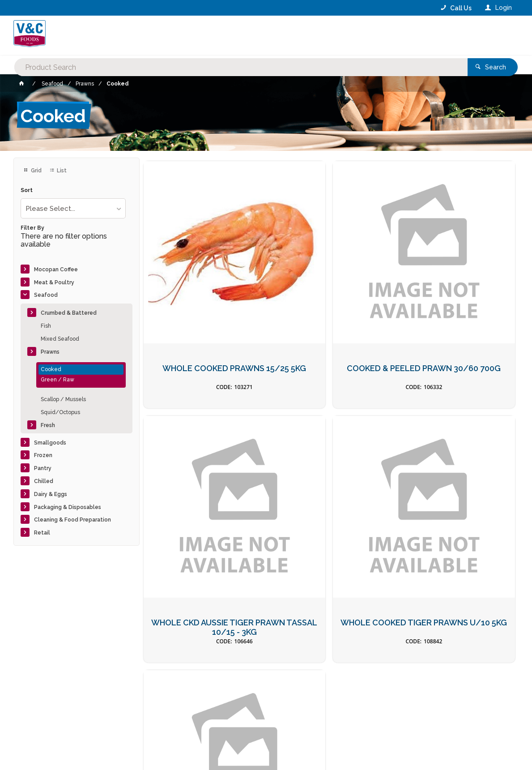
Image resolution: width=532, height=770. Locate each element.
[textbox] (230, 36)
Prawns (50, 352)
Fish (46, 326)
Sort (27, 190)
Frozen (43, 455)
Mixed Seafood (60, 339)
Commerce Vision (68, 748)
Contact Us (38, 709)
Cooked (51, 369)
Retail (42, 533)
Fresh (48, 425)
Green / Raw (57, 380)
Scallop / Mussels (63, 399)
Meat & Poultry (54, 282)
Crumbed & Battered (69, 313)
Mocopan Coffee (56, 269)
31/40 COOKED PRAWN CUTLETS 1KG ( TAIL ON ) (329, 497)
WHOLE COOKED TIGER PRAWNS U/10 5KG (203, 497)
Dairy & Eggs (51, 494)
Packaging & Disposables (68, 507)
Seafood (46, 295)
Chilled (44, 481)
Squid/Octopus (60, 412)
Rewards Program (394, 714)
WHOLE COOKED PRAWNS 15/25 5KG (203, 306)
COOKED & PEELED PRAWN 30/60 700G (329, 306)
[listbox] (73, 208)
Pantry (43, 468)
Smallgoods (50, 443)
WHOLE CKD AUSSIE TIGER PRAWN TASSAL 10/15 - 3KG (456, 306)
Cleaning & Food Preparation (72, 520)
